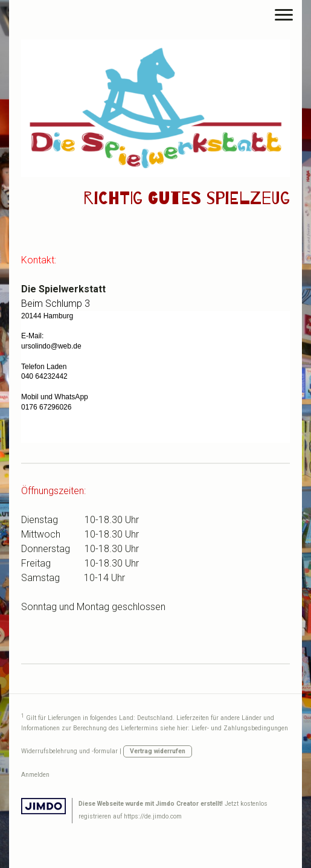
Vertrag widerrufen (158, 751)
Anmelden (35, 775)
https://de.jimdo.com (153, 816)
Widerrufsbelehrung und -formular (69, 751)
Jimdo (43, 806)
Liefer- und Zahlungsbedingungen (240, 728)
